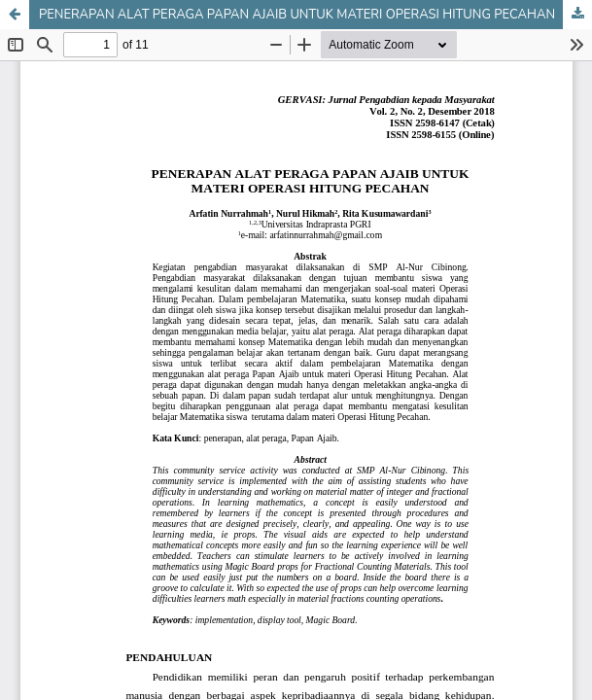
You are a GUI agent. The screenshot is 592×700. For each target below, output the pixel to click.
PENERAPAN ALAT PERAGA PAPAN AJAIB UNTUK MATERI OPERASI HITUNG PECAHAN (297, 15)
